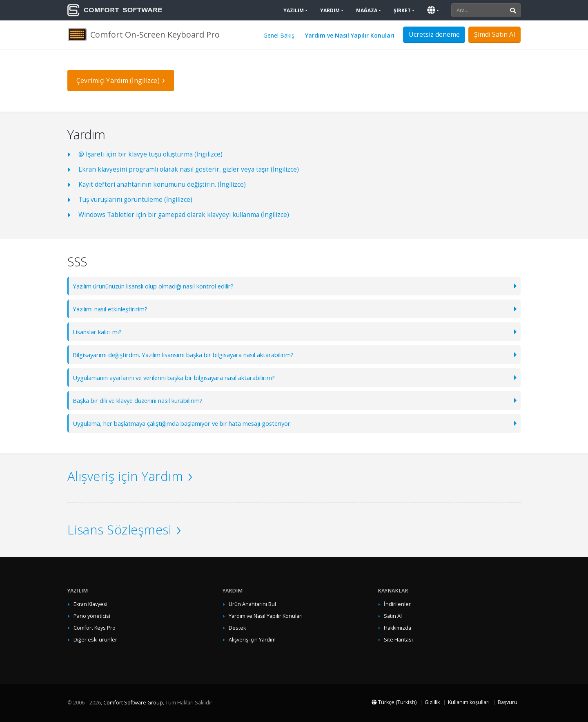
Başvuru (508, 702)
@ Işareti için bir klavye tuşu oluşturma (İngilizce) (150, 154)
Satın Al (393, 616)
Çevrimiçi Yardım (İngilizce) (118, 80)
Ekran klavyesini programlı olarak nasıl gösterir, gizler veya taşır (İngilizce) (189, 169)
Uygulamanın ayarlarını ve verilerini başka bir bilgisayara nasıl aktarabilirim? (186, 377)
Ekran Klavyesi (90, 604)
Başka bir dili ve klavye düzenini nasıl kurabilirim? (146, 400)
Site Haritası (398, 640)
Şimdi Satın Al (494, 34)
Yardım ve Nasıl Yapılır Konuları (350, 35)
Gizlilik (432, 702)
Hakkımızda (398, 628)
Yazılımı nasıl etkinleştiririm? (115, 309)
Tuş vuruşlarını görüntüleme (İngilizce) (135, 200)
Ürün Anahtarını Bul (252, 604)
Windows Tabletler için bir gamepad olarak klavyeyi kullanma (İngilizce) (184, 215)
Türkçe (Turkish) (394, 702)
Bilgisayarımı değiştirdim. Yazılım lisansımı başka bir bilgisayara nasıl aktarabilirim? (195, 354)
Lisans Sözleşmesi (119, 530)
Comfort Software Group (133, 703)
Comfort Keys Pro (95, 628)
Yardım (330, 10)
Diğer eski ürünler (95, 640)
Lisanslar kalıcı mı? (100, 332)
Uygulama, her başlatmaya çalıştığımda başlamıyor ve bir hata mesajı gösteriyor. (190, 423)
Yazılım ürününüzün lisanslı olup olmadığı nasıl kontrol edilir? (163, 286)
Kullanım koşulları (469, 702)
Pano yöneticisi (92, 616)
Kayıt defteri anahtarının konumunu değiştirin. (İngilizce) (162, 184)
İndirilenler (397, 604)
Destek (237, 628)
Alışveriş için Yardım (125, 476)
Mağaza (367, 10)
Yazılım (294, 10)
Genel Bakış (279, 35)
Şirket (402, 10)
